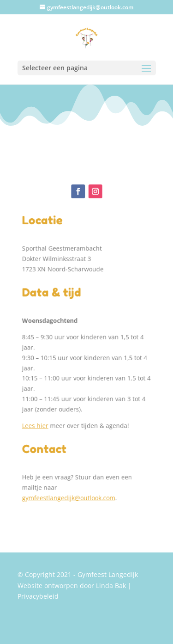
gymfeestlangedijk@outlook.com (69, 490)
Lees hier (37, 421)
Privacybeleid (38, 596)
